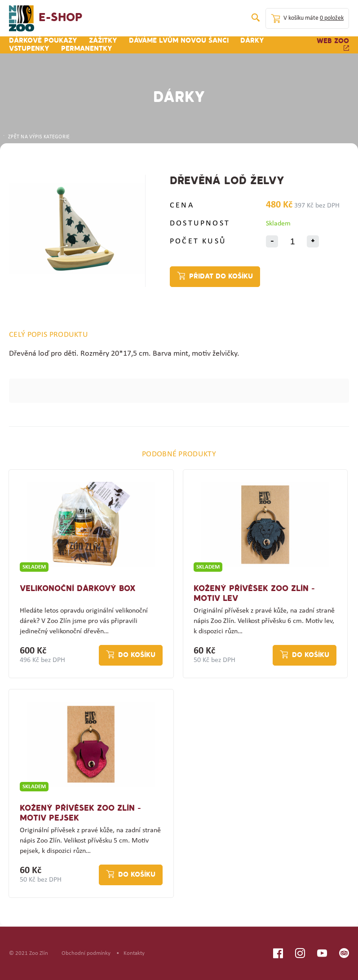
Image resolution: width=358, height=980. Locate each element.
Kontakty (134, 953)
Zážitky (103, 41)
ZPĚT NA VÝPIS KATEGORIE (36, 137)
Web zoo (333, 44)
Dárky (252, 41)
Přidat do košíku (221, 277)
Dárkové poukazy (43, 41)
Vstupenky (29, 49)
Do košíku (137, 655)
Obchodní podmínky (86, 953)
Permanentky (87, 49)
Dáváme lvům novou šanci (179, 41)
